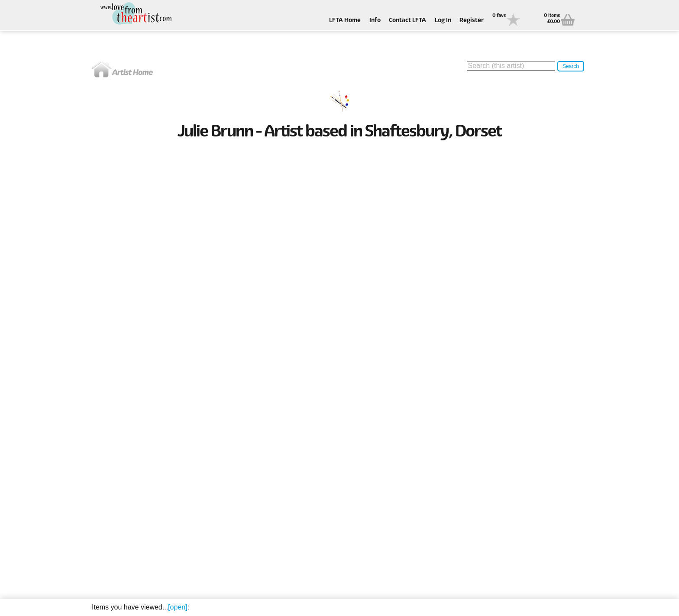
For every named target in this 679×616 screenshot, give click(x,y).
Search (571, 66)
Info (375, 21)
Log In (443, 21)
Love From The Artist (135, 14)
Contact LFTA (407, 21)
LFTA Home (345, 21)
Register (472, 21)
